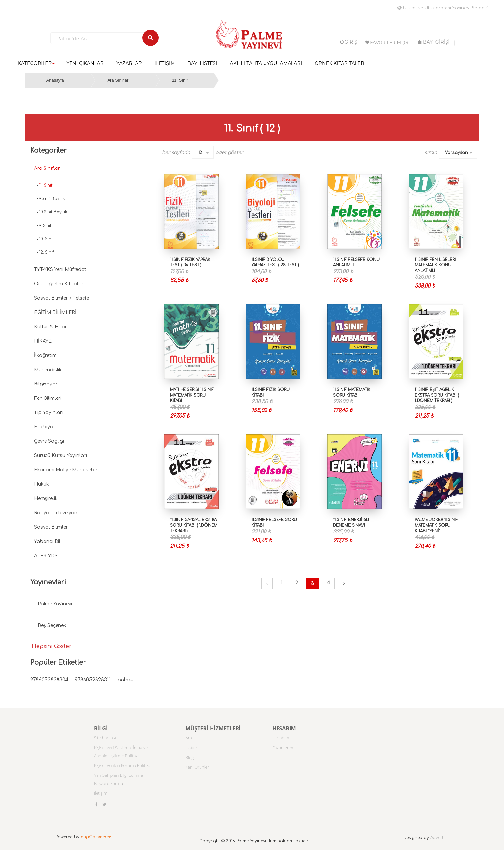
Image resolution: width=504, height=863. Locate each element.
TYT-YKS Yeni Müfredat (60, 270)
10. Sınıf (46, 239)
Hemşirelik (46, 499)
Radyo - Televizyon (56, 513)
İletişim (101, 793)
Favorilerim (283, 748)
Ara (189, 738)
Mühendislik (48, 370)
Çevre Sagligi (49, 441)
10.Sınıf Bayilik (53, 212)
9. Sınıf (45, 226)
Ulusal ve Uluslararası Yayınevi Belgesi (443, 8)
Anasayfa (55, 80)
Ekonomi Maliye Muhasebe (65, 470)
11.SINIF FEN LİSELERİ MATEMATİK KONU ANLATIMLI (435, 265)
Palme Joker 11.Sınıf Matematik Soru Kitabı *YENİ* (436, 525)
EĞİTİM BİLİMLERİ (55, 312)
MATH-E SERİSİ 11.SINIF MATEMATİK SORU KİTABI (192, 395)
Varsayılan (456, 153)
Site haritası (105, 738)
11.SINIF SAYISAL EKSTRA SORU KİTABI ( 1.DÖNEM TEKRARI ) (194, 525)
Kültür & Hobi (50, 327)
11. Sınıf (180, 80)
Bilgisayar (46, 384)
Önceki (267, 583)
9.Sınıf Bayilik (52, 199)
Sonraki (344, 583)
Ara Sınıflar (118, 80)
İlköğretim (45, 355)
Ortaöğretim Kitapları (59, 284)
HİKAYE (43, 341)
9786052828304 (49, 680)
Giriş (349, 42)
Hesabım (281, 738)
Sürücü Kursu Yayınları (61, 456)
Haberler (194, 748)
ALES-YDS (46, 556)
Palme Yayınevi (55, 604)
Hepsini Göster (52, 646)
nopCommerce (96, 837)
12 (200, 153)
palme (125, 680)
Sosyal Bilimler (51, 527)
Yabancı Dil (47, 541)
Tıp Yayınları (49, 413)
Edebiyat (45, 427)
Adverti (437, 838)
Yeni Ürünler (197, 767)
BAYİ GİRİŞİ (434, 42)
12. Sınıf (46, 252)
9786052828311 (93, 680)
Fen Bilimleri (48, 398)
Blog (190, 757)
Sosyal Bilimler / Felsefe (62, 298)
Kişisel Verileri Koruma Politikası (124, 765)
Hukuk (42, 484)
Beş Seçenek (52, 625)
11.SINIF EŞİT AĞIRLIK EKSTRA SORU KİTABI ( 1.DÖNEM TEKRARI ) (437, 395)
